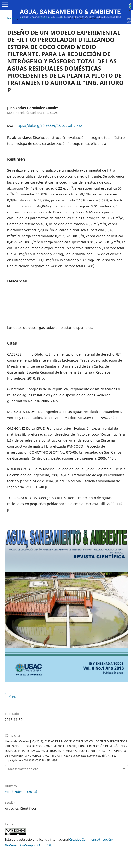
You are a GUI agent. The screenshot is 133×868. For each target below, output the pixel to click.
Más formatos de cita (23, 769)
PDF (15, 697)
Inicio (11, 18)
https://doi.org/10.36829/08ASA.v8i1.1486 (49, 126)
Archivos (27, 18)
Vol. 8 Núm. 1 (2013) (53, 18)
